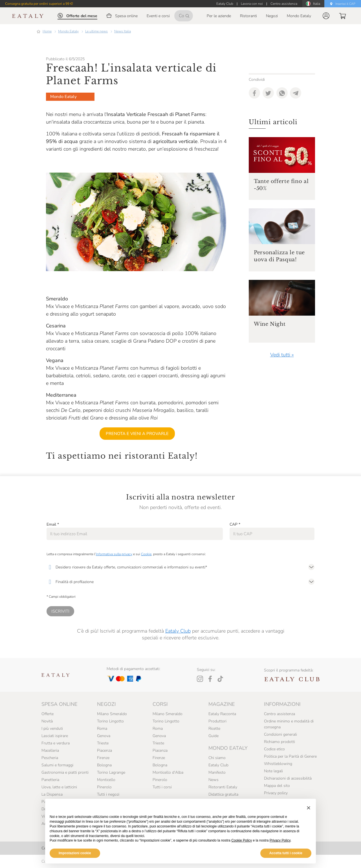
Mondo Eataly (68, 31)
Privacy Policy (280, 840)
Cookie (146, 554)
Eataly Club (178, 631)
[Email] (135, 534)
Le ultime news (96, 31)
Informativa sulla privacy (114, 554)
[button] (326, 16)
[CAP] (272, 534)
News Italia (123, 31)
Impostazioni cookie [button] (75, 853)
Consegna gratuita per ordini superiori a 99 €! (39, 4)
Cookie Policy (242, 840)
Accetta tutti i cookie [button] (286, 853)
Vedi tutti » (282, 355)
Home (47, 31)
